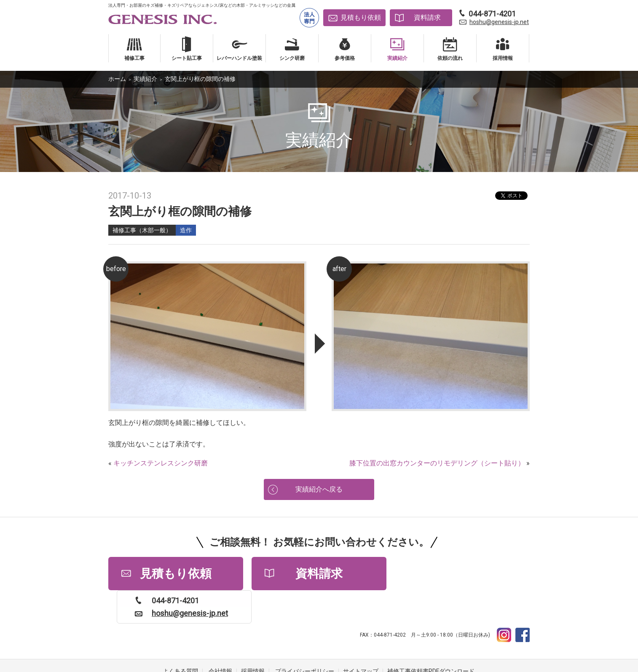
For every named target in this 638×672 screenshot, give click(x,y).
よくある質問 (180, 638)
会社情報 (220, 638)
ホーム (117, 79)
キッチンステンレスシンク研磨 (161, 463)
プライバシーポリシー (305, 638)
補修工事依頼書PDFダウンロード (431, 638)
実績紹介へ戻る (319, 489)
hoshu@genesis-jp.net (499, 22)
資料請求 (427, 17)
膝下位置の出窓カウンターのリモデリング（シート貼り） (437, 463)
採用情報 (253, 638)
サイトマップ (361, 638)
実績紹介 (145, 79)
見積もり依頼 (361, 17)
